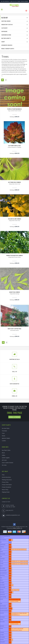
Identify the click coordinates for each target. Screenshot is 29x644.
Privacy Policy (5, 480)
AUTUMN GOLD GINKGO (15, 180)
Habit (3, 40)
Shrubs (4, 434)
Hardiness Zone (6, 33)
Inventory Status (7, 23)
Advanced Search (7, 43)
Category (4, 26)
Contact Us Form (6, 500)
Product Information (7, 483)
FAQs (3, 473)
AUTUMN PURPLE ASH (15, 144)
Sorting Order (6, 19)
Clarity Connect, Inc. (18, 526)
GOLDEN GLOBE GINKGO (15, 217)
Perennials (4, 429)
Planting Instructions (7, 478)
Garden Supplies (6, 456)
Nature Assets (6, 36)
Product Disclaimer (6, 485)
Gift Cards (4, 458)
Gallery (4, 453)
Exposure (4, 30)
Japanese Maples (6, 436)
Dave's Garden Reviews (8, 461)
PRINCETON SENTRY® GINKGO (14, 253)
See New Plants (6, 426)
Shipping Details (6, 490)
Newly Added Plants (8, 47)
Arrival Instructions (6, 475)
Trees (3, 431)
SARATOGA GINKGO (14, 290)
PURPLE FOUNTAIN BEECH (15, 107)
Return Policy (5, 488)
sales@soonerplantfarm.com (13, 513)
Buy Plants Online (6, 448)
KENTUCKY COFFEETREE (15, 327)
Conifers (4, 439)
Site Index (4, 463)
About (3, 451)
